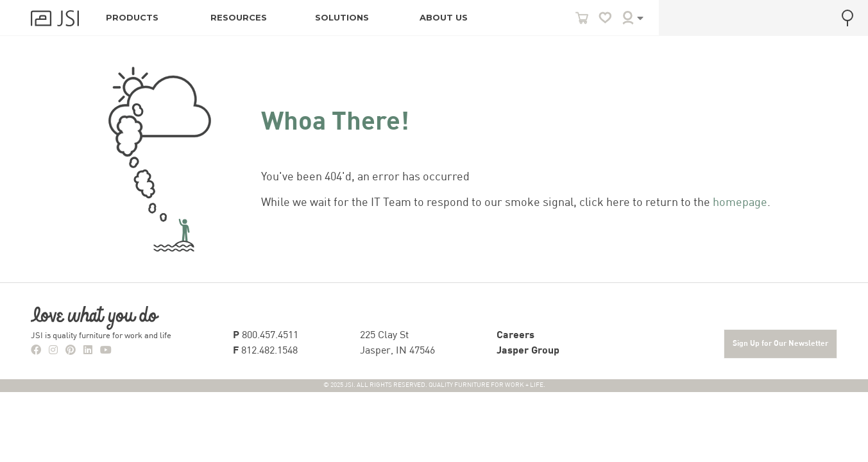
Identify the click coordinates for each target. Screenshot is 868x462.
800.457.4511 (266, 336)
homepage (740, 203)
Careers (515, 336)
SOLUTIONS (342, 18)
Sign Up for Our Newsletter (780, 344)
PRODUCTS (132, 18)
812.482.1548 (265, 351)
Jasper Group (528, 351)
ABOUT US (444, 18)
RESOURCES (239, 18)
